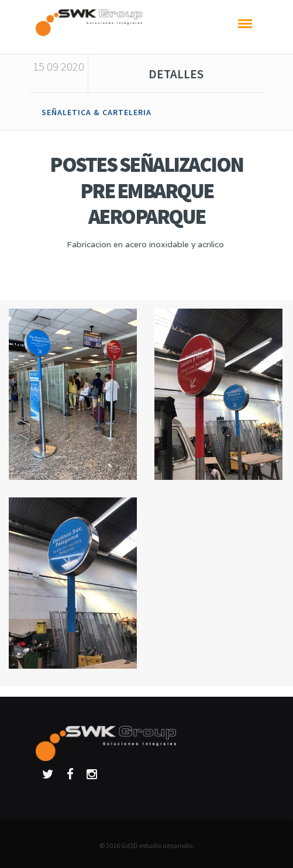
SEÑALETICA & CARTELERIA (96, 112)
